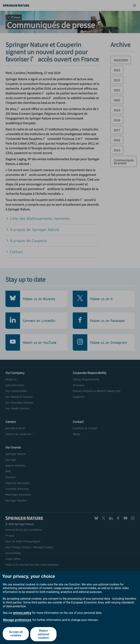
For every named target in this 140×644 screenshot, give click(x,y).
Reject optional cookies (44, 634)
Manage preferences (17, 620)
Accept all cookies (15, 634)
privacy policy (22, 613)
